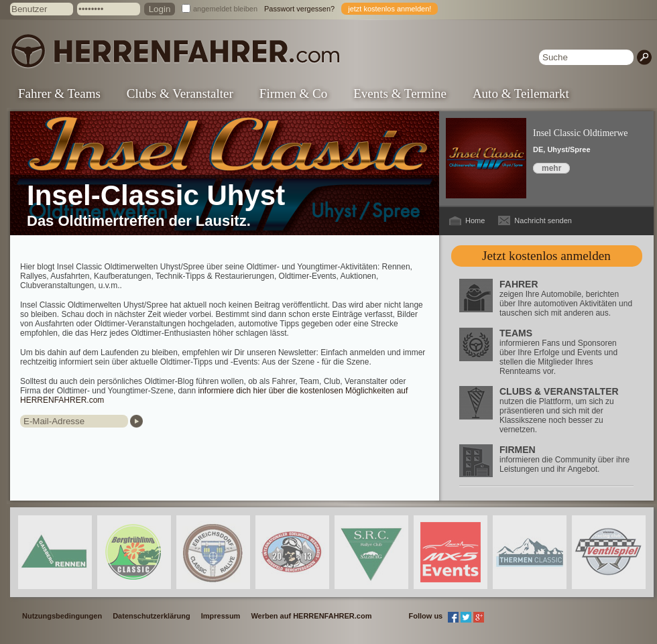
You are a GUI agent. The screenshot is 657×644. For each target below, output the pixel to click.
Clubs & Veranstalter (180, 93)
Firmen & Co (293, 93)
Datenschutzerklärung (152, 616)
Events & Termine (400, 93)
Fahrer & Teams (59, 93)
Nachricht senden (543, 220)
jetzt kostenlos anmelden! (390, 9)
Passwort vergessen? (299, 9)
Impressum (221, 616)
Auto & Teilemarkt (521, 93)
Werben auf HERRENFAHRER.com (311, 616)
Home (475, 220)
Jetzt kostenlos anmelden (546, 256)
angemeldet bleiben (225, 9)
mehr (551, 168)
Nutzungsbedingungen (62, 616)
